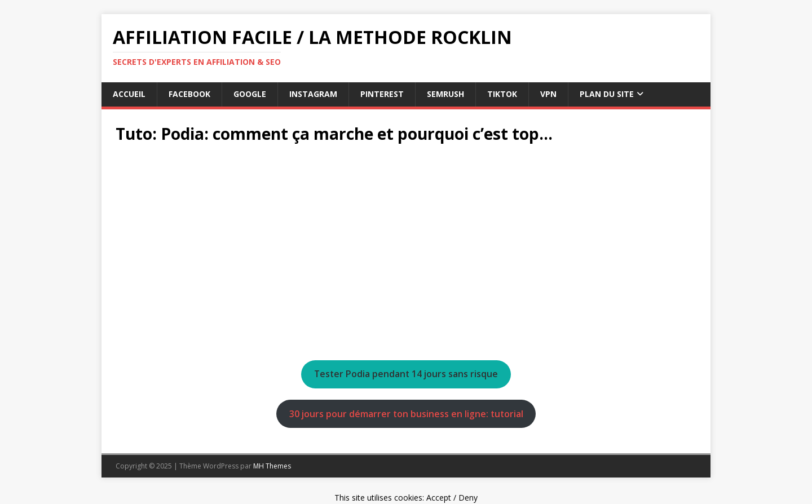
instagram (313, 94)
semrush (445, 94)
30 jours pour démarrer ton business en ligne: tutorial (406, 414)
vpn (548, 94)
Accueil (129, 94)
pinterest (382, 94)
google (250, 94)
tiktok (502, 94)
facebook (189, 94)
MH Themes (272, 466)
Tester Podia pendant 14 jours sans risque (406, 374)
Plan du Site (607, 94)
